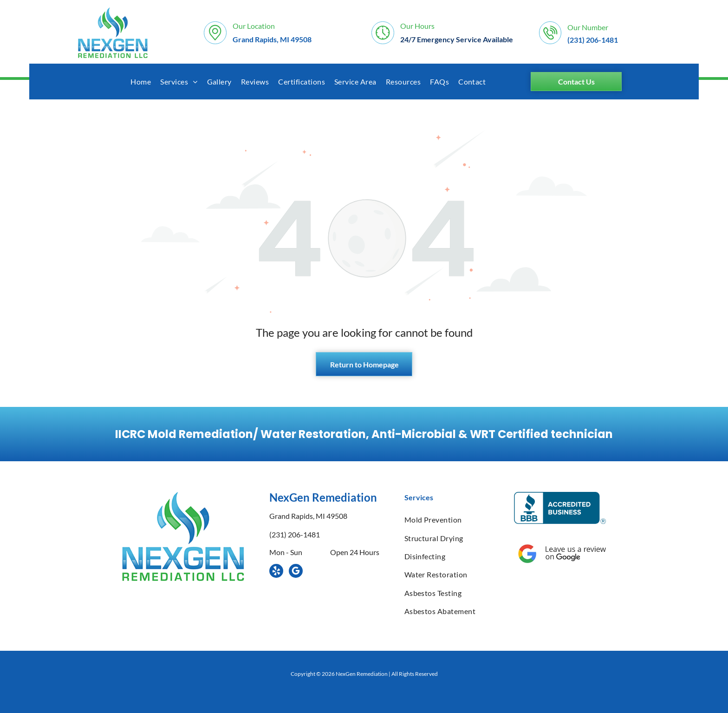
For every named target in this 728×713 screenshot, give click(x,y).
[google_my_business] (296, 572)
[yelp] (276, 572)
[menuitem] (141, 82)
